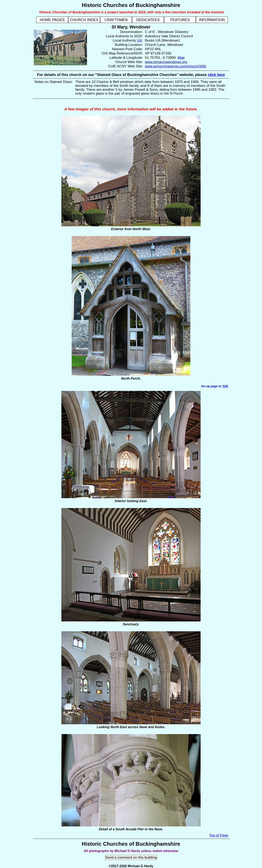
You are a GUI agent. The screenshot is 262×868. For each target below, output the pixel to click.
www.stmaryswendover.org (166, 62)
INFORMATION (212, 20)
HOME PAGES (52, 20)
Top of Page (219, 835)
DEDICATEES (148, 20)
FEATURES (180, 20)
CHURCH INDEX (84, 20)
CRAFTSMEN (116, 20)
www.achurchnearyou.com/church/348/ (176, 66)
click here (216, 75)
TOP (225, 386)
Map (181, 58)
